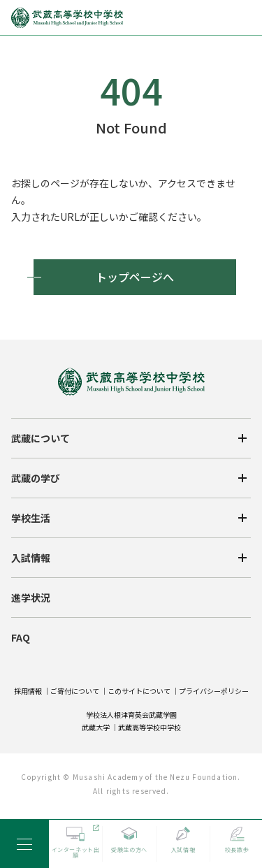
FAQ (21, 637)
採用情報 (28, 691)
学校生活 (31, 518)
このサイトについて (139, 691)
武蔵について (41, 438)
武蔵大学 (96, 727)
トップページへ (135, 277)
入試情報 (31, 558)
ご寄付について (75, 691)
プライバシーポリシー (214, 691)
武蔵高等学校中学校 (150, 727)
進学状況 (31, 598)
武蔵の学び (36, 478)
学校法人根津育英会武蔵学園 (131, 715)
